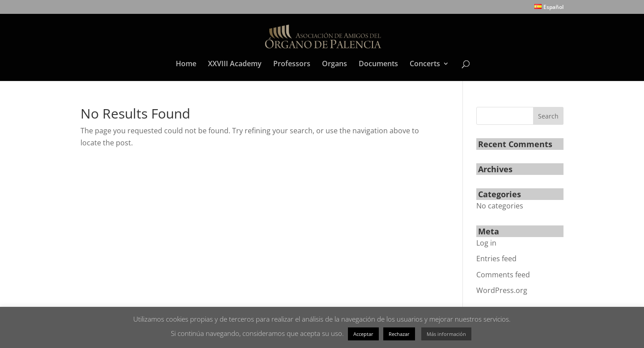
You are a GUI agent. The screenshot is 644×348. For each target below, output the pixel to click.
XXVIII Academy (235, 64)
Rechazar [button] (399, 334)
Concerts (425, 64)
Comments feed (503, 275)
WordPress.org (502, 290)
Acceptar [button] (363, 334)
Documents (378, 64)
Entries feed (496, 259)
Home (186, 64)
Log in (486, 243)
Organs (335, 64)
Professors (292, 64)
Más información (446, 334)
